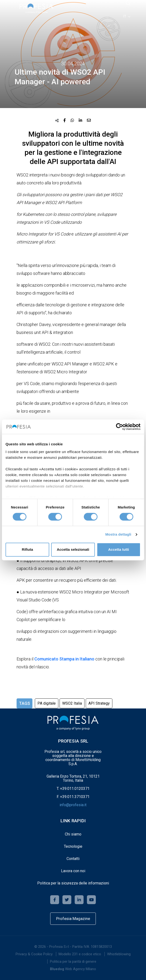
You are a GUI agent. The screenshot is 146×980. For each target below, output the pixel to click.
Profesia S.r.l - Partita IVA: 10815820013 (81, 947)
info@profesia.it (73, 805)
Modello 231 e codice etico (80, 954)
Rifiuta (27, 550)
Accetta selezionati (73, 550)
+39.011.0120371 (75, 789)
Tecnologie (73, 846)
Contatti (73, 859)
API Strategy (99, 703)
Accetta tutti (119, 550)
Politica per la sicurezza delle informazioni (73, 883)
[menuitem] (34, 954)
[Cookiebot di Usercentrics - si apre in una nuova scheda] (119, 427)
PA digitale (47, 703)
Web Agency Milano (81, 969)
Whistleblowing (119, 954)
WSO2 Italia (72, 703)
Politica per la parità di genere (73, 962)
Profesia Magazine (73, 919)
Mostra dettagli (118, 534)
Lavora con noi (73, 871)
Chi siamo (73, 834)
